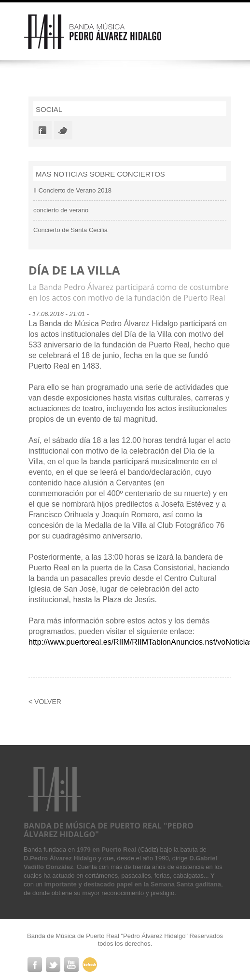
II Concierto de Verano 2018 (72, 190)
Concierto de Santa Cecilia (70, 230)
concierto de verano (61, 210)
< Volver (45, 702)
